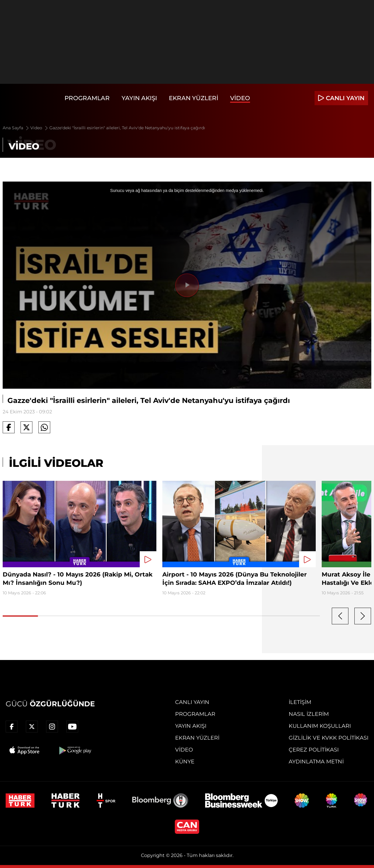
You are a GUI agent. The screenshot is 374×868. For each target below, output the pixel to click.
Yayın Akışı (139, 98)
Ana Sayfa (16, 128)
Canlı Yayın (192, 702)
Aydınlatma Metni (316, 762)
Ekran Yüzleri (194, 98)
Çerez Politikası (314, 750)
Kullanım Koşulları (320, 726)
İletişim (300, 702)
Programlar (87, 98)
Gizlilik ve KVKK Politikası (329, 738)
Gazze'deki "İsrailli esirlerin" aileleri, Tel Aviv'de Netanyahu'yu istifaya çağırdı (127, 128)
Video (240, 98)
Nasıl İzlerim (309, 714)
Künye (185, 762)
